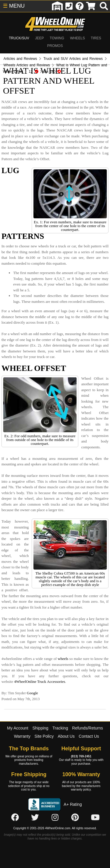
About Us (66, 736)
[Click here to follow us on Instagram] (55, 818)
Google (32, 693)
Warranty (22, 736)
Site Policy (44, 736)
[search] (104, 6)
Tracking (60, 728)
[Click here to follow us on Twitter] (35, 818)
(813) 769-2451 (81, 756)
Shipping (40, 728)
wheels (63, 659)
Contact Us (89, 736)
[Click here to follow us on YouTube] (95, 818)
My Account (18, 728)
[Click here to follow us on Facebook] (15, 818)
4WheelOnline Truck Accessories (40, 682)
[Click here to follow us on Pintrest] (75, 818)
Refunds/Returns (88, 728)
